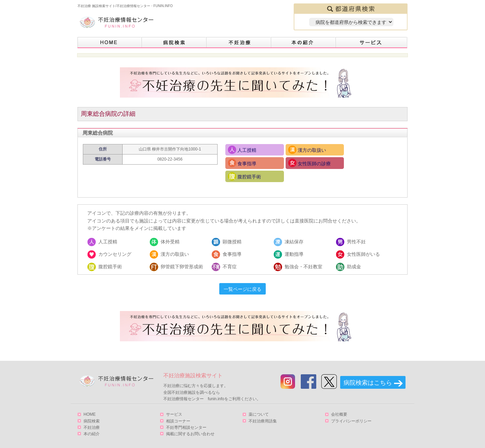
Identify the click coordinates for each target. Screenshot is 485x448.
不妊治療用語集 (263, 408)
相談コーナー (178, 408)
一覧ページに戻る (243, 276)
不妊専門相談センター (186, 414)
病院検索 (174, 43)
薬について (259, 402)
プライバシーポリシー (351, 408)
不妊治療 (92, 414)
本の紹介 (303, 43)
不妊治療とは (239, 43)
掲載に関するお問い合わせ (190, 421)
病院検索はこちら (368, 370)
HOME (110, 43)
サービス (371, 43)
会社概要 (339, 402)
